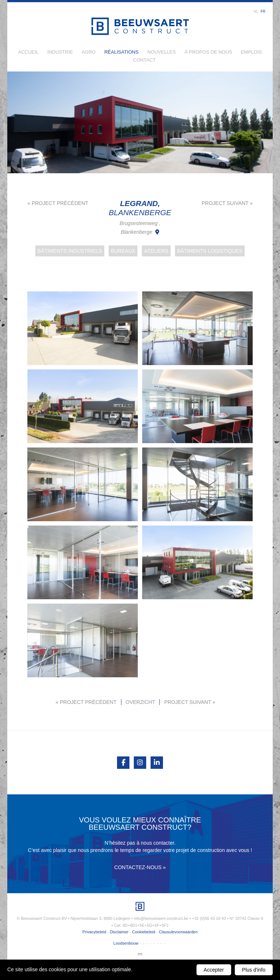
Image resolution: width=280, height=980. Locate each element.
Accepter (214, 970)
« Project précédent (58, 203)
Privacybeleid (94, 932)
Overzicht (141, 702)
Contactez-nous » (140, 867)
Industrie (60, 52)
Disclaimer (119, 932)
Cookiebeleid (144, 932)
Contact (144, 60)
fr (263, 11)
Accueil (28, 52)
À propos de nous (208, 52)
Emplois (252, 52)
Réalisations (121, 52)
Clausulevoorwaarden (178, 932)
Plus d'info (254, 970)
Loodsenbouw (126, 943)
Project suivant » (227, 203)
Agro (89, 52)
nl (256, 11)
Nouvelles (162, 52)
